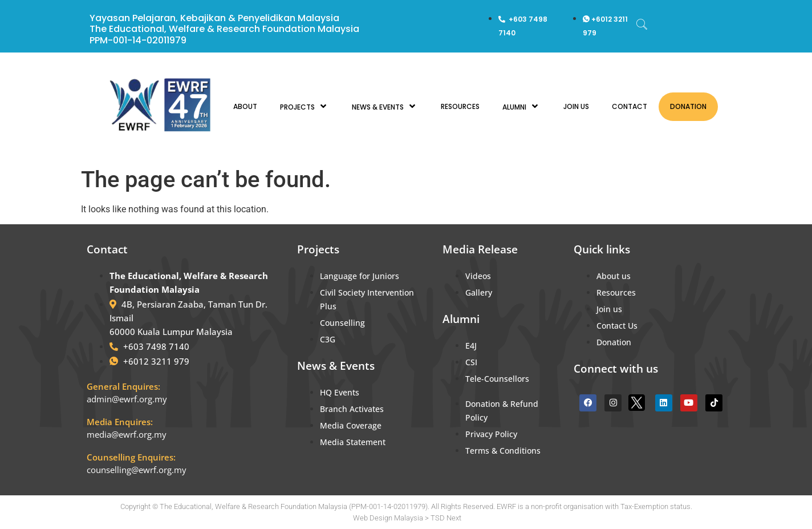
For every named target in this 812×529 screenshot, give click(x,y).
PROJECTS (304, 106)
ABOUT (245, 106)
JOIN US (576, 106)
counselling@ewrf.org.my (137, 470)
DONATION (688, 106)
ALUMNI (521, 106)
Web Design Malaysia (388, 518)
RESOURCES (460, 106)
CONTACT (630, 106)
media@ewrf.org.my (127, 434)
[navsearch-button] (642, 26)
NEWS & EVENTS (385, 106)
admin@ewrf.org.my (127, 399)
